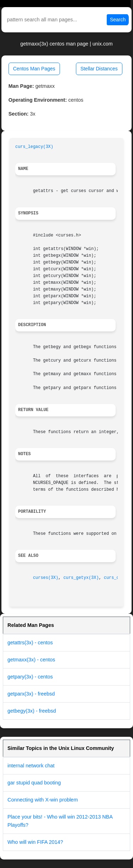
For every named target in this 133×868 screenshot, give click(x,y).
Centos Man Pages (34, 69)
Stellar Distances (99, 69)
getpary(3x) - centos (30, 677)
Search (118, 20)
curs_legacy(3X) (34, 147)
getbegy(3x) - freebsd (32, 711)
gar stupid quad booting (34, 783)
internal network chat (31, 766)
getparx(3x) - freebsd (31, 694)
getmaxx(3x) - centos (31, 660)
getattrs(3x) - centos (30, 643)
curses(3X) (46, 578)
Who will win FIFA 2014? (35, 842)
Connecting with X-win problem (43, 800)
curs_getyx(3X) (81, 578)
